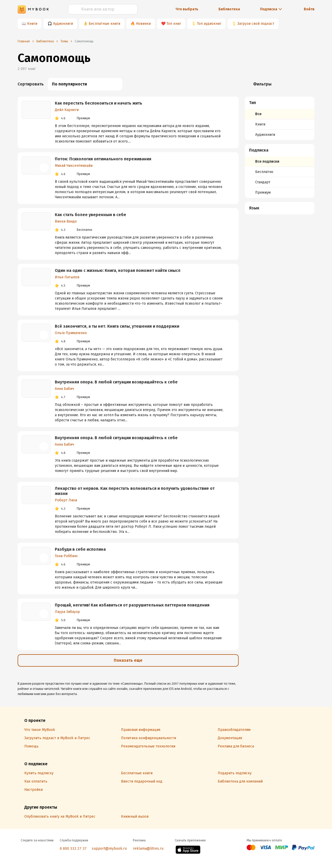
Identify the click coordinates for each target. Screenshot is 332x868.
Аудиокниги (63, 24)
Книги (32, 24)
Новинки (143, 24)
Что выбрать (187, 9)
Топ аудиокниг (209, 24)
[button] (280, 103)
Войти (309, 9)
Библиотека (229, 9)
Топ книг (174, 24)
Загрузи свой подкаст (256, 24)
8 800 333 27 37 (73, 849)
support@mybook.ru (109, 849)
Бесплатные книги (104, 24)
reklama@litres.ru (148, 849)
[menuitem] (280, 118)
